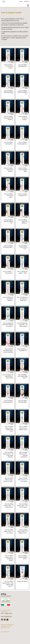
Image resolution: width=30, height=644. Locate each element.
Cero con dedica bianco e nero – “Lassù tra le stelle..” (8, 480)
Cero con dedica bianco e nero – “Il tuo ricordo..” (23, 480)
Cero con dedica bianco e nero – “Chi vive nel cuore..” (22, 505)
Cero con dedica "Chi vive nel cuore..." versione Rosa (8, 376)
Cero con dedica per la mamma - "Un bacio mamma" (22, 325)
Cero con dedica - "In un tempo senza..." (9, 195)
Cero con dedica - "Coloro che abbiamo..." (23, 221)
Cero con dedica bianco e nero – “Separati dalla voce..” (9, 429)
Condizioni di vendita (6, 626)
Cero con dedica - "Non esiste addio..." (8, 246)
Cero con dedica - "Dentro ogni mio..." (22, 143)
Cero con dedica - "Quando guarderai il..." (8, 92)
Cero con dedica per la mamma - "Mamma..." (8, 299)
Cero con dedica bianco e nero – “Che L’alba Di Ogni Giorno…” (8, 584)
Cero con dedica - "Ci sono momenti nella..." (23, 170)
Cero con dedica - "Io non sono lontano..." (9, 170)
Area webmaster (5, 632)
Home (21, 1)
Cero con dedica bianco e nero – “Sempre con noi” (23, 428)
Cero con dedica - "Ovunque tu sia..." (23, 195)
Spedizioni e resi (5, 628)
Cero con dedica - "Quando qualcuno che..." (8, 221)
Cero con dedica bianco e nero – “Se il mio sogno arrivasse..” (8, 455)
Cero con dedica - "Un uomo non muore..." (9, 66)
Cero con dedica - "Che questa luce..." (23, 66)
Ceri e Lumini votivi (11, 62)
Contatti (26, 1)
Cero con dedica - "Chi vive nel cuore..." (8, 401)
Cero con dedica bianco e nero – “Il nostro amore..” (9, 505)
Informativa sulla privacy (7, 624)
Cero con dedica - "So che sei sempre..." (23, 118)
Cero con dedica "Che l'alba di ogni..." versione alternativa (8, 350)
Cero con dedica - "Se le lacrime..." (9, 143)
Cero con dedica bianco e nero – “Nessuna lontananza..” (23, 455)
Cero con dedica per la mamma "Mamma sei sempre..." (8, 325)
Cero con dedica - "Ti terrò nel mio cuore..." (23, 247)
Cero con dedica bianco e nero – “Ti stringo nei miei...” (23, 531)
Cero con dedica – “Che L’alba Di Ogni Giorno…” (23, 376)
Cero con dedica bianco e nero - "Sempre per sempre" (9, 558)
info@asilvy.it (4, 612)
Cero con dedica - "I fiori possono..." (8, 272)
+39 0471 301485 (6, 610)
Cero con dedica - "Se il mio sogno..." (23, 401)
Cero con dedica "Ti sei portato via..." (22, 350)
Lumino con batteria (22, 581)
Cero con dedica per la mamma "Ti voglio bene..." (22, 299)
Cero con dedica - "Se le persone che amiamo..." (8, 118)
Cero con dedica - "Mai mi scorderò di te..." (22, 92)
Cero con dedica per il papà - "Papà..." (22, 272)
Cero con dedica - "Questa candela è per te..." (23, 557)
